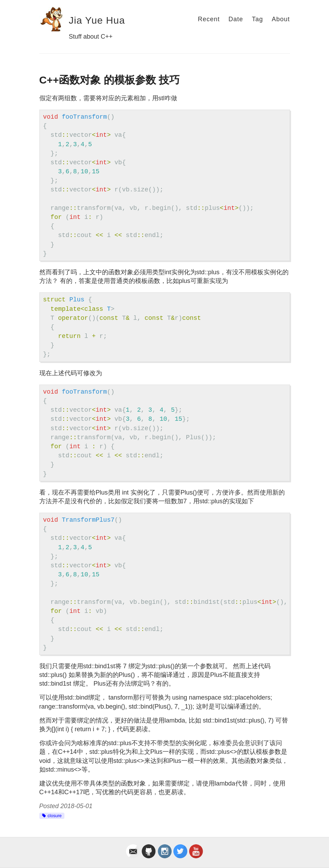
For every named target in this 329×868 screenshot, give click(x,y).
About (281, 19)
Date (236, 19)
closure (55, 816)
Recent (209, 19)
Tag (257, 19)
